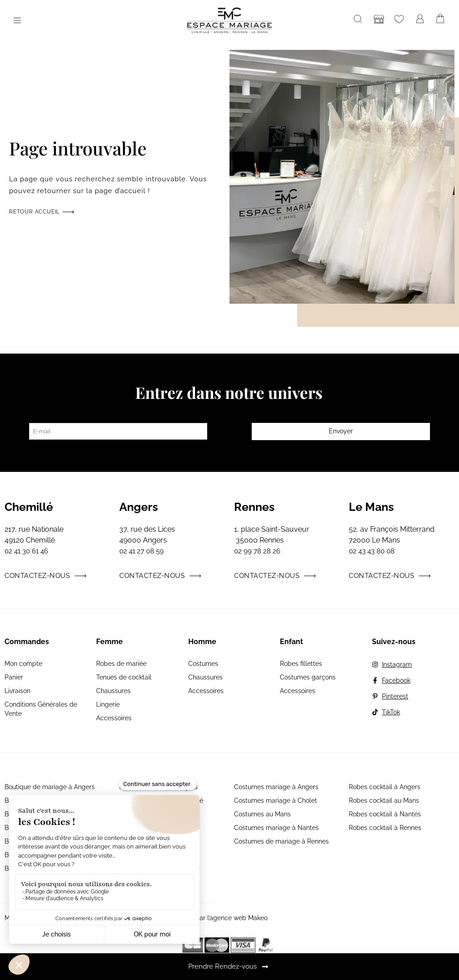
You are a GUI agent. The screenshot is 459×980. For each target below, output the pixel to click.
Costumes (203, 664)
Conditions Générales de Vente (41, 709)
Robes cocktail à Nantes (385, 814)
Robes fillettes (301, 664)
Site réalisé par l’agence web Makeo (214, 918)
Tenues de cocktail (124, 677)
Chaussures (113, 691)
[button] (17, 21)
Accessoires (114, 718)
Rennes (254, 507)
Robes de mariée (121, 664)
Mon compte (23, 664)
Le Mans (371, 507)
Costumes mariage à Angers (276, 787)
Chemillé (29, 507)
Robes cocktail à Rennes (385, 828)
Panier (14, 677)
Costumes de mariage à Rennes (281, 841)
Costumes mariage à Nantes (276, 828)
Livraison (17, 691)
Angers (139, 507)
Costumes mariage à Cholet (276, 800)
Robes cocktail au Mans (384, 800)
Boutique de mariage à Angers (50, 787)
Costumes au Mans (262, 814)
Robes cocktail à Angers (385, 787)
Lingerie (108, 704)
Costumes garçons (308, 677)
